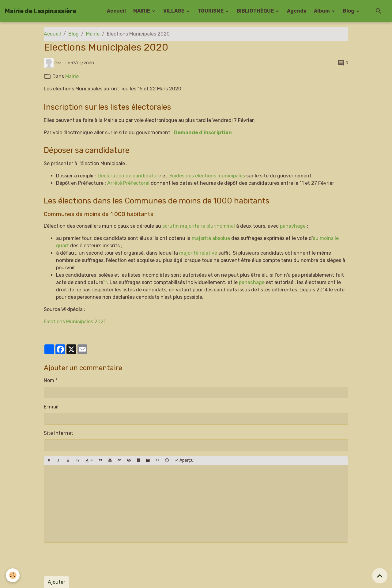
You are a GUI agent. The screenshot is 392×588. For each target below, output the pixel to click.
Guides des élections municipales (207, 176)
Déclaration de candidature (129, 176)
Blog (349, 11)
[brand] (41, 11)
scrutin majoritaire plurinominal (199, 226)
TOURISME (211, 11)
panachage (293, 226)
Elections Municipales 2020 (75, 322)
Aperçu (184, 461)
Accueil (116, 11)
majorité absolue (211, 238)
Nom (49, 380)
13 (105, 281)
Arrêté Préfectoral (128, 183)
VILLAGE (174, 11)
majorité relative (198, 253)
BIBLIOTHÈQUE (256, 11)
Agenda (297, 11)
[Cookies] (13, 575)
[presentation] (90, 560)
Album (322, 11)
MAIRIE (142, 11)
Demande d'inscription (203, 133)
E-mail (51, 407)
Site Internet (58, 433)
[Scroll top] (380, 576)
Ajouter (57, 582)
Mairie (93, 34)
